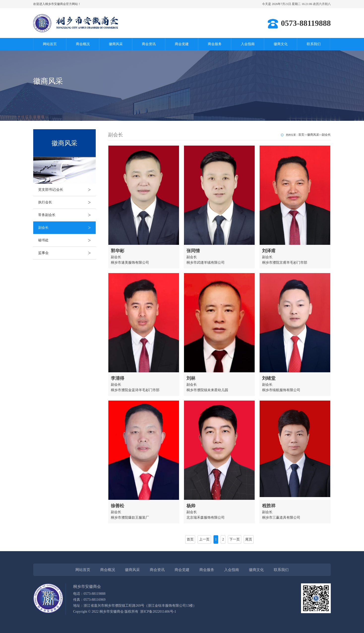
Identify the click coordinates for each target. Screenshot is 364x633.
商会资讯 (149, 44)
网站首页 (50, 44)
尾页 (249, 539)
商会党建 (182, 44)
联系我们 (314, 44)
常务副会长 (67, 215)
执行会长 (67, 202)
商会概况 (83, 44)
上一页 (204, 539)
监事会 (67, 253)
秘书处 (67, 240)
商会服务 (215, 44)
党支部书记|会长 (67, 190)
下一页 (235, 539)
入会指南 (248, 44)
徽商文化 (281, 44)
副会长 (67, 228)
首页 (301, 135)
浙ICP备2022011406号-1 (158, 612)
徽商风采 (116, 44)
